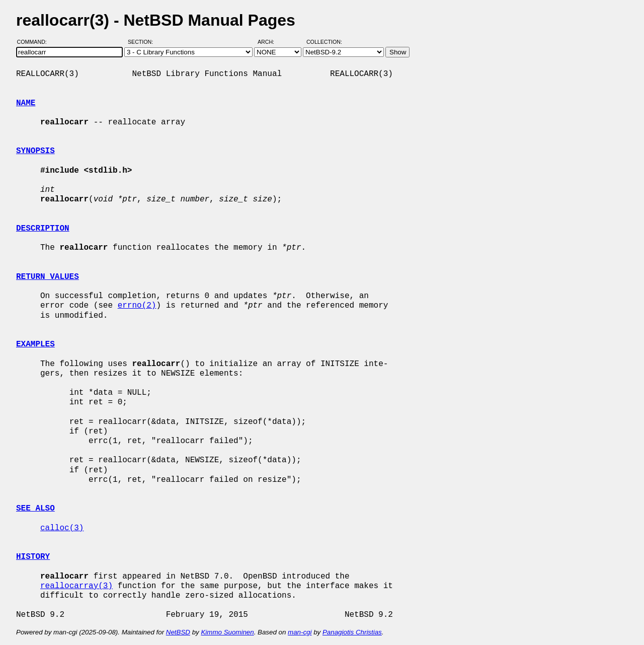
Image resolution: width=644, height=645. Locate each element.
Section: (143, 42)
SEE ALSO (35, 509)
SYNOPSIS (35, 151)
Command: (35, 42)
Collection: (324, 42)
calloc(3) (62, 528)
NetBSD (178, 632)
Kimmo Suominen (227, 632)
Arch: (270, 42)
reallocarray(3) (76, 586)
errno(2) (137, 306)
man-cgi (300, 632)
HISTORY (33, 557)
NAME (26, 103)
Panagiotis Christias (352, 632)
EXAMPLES (35, 344)
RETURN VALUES (48, 277)
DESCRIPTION (43, 229)
